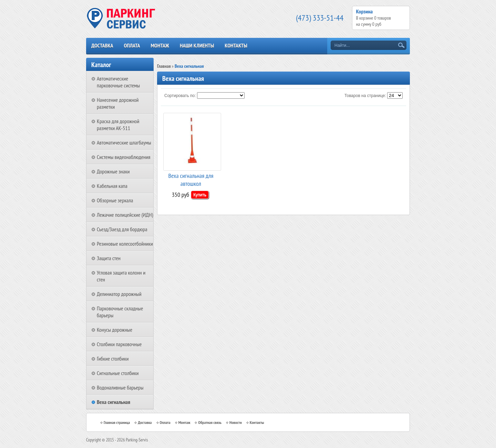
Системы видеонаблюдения (124, 157)
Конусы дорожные (115, 330)
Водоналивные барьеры (120, 387)
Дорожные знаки (113, 171)
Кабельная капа (112, 186)
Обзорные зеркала (115, 200)
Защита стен (109, 258)
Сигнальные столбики (118, 373)
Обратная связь (210, 422)
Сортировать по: (180, 96)
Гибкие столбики (113, 359)
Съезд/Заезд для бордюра (122, 229)
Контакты (236, 45)
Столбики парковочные (119, 344)
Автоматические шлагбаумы (124, 142)
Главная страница (117, 422)
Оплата (132, 45)
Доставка (102, 45)
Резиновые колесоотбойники (125, 244)
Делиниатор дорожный (119, 294)
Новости (236, 422)
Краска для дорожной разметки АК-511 (118, 125)
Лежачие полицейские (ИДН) (125, 215)
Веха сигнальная (113, 402)
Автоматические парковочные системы (118, 82)
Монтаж (160, 45)
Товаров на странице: (365, 96)
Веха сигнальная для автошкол (191, 179)
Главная (164, 66)
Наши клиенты (197, 45)
